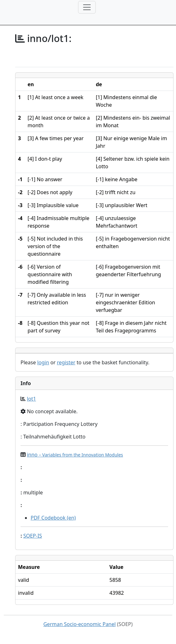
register (66, 362)
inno (75, 455)
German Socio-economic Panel (79, 624)
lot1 (31, 399)
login (43, 362)
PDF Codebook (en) (53, 518)
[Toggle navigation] (87, 7)
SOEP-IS (33, 536)
